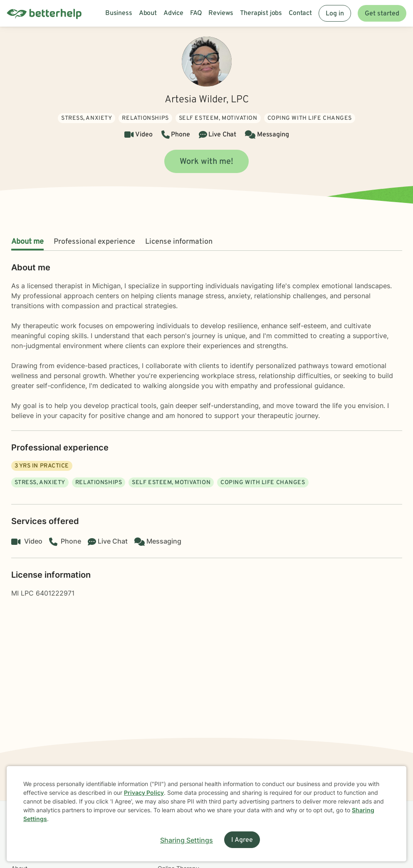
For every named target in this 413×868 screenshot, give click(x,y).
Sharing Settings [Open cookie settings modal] (187, 840)
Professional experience (94, 242)
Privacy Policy (144, 793)
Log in (335, 14)
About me (27, 242)
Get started (382, 14)
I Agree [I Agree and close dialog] (242, 840)
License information (179, 242)
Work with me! (206, 162)
